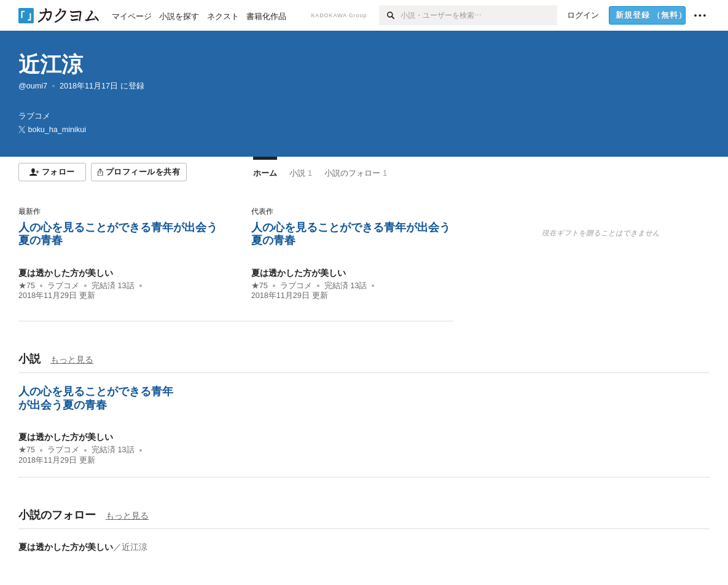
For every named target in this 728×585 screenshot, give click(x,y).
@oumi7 (33, 86)
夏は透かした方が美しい (66, 273)
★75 (27, 286)
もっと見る (72, 359)
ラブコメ (63, 286)
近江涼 (51, 64)
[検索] (390, 15)
